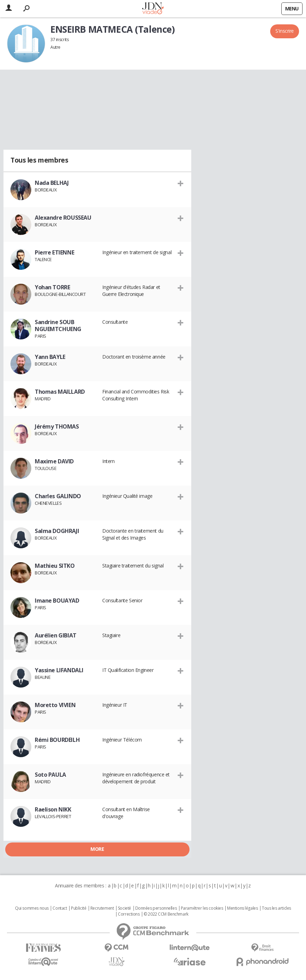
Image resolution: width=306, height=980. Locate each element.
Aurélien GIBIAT (56, 635)
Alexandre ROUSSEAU (63, 218)
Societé (124, 908)
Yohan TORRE (52, 287)
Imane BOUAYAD (57, 601)
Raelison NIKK (53, 809)
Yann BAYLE (50, 357)
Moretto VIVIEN (55, 705)
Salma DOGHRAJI (57, 531)
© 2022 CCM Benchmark (166, 914)
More (97, 849)
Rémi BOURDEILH (57, 740)
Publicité (79, 908)
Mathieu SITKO (55, 566)
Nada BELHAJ (52, 183)
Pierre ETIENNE (54, 252)
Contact (60, 908)
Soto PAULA (50, 775)
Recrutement (102, 908)
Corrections (129, 914)
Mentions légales (242, 908)
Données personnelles (156, 908)
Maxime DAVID (54, 461)
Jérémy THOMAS (57, 426)
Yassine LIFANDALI (59, 670)
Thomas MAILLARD (60, 392)
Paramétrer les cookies (202, 908)
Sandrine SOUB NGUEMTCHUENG (58, 326)
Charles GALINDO (58, 496)
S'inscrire (285, 31)
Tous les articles (276, 908)
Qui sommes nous (32, 908)
